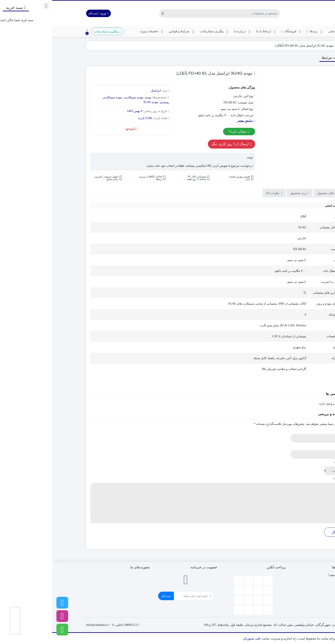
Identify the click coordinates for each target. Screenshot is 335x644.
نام (294, 431)
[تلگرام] (10, 603)
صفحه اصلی (287, 32)
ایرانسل (104, 91)
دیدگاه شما (289, 479)
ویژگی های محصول (278, 193)
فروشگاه (240, 32)
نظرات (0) (221, 193)
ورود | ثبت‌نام (46, 13)
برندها (263, 32)
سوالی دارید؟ (187, 132)
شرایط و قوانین (130, 32)
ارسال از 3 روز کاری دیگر (179, 144)
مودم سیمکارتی (82, 97)
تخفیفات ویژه (100, 32)
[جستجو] (171, 13)
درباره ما (191, 32)
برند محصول (247, 193)
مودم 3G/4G (99, 102)
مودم (287, 46)
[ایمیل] (139, 596)
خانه (296, 46)
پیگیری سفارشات (163, 32)
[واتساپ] (10, 630)
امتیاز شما (289, 463)
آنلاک (251, 216)
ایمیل (292, 447)
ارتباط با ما (215, 32)
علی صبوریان (200, 638)
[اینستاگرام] (10, 616)
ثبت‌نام (114, 596)
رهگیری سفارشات (55, 32)
